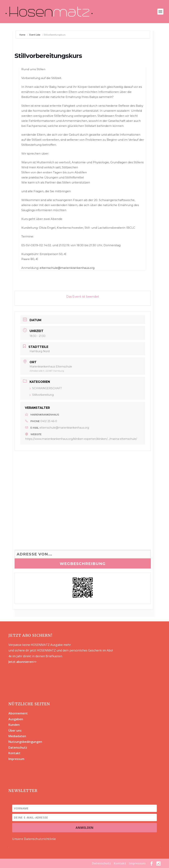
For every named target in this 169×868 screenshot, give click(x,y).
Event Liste (35, 35)
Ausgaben (16, 719)
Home (23, 35)
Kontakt (14, 753)
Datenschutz (18, 747)
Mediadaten (17, 736)
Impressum (16, 759)
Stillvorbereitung (42, 395)
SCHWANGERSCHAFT (46, 388)
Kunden (14, 725)
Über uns (15, 730)
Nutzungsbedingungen (25, 742)
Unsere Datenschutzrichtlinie (34, 839)
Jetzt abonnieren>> (22, 662)
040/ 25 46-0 (49, 421)
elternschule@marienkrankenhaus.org (67, 268)
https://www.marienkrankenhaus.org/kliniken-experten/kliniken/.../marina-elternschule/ (81, 439)
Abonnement (18, 713)
